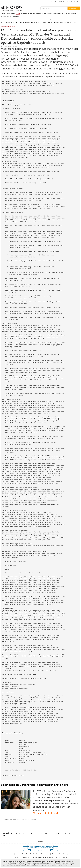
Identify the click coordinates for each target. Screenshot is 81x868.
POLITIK (33, 14)
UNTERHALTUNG (47, 14)
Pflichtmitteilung (6, 27)
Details (60, 865)
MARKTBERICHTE (16, 19)
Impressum (45, 854)
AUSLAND (67, 14)
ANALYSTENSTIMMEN (26, 19)
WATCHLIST (77, 2)
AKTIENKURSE (10, 14)
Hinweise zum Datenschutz (23, 857)
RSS (71, 2)
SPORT (38, 14)
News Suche (72, 8)
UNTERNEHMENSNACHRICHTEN (41, 19)
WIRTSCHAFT (25, 14)
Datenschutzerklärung (60, 854)
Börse (24, 22)
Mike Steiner (49, 857)
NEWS (3, 14)
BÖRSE (18, 14)
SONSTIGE (16, 17)
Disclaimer (38, 857)
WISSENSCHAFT (58, 14)
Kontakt (25, 854)
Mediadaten (34, 854)
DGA (14, 27)
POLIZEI (74, 14)
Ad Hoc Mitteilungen (34, 22)
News (18, 854)
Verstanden (66, 865)
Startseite (18, 22)
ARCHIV (51, 2)
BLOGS (56, 2)
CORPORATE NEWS (6, 19)
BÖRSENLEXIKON (64, 2)
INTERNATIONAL (6, 17)
